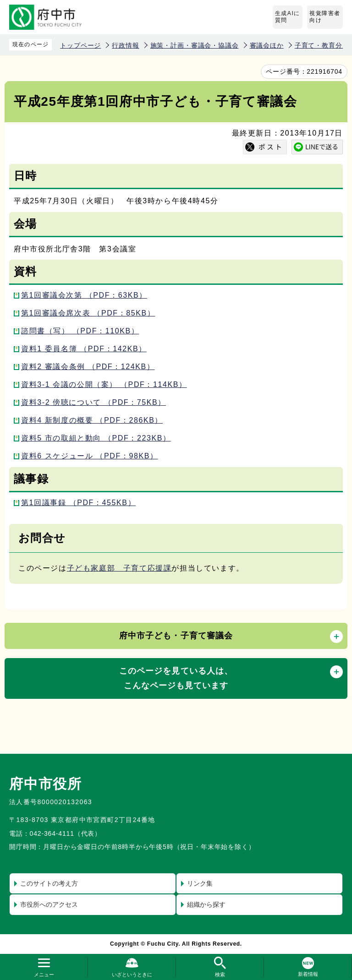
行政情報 (125, 45)
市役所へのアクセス (49, 904)
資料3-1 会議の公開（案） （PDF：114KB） (104, 384)
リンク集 (200, 883)
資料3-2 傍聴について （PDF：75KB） (93, 402)
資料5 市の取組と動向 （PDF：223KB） (96, 438)
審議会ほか (267, 45)
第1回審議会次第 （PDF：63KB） (84, 295)
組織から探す (206, 904)
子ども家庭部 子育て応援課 (119, 568)
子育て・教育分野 (322, 45)
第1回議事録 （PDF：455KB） (78, 503)
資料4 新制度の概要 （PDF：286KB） (92, 420)
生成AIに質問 (288, 17)
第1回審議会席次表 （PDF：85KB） (88, 313)
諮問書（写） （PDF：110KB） (80, 331)
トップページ (80, 45)
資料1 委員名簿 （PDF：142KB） (84, 349)
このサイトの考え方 (49, 883)
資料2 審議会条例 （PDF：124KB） (88, 367)
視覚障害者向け (325, 17)
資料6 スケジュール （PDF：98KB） (90, 456)
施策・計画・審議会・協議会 (195, 45)
